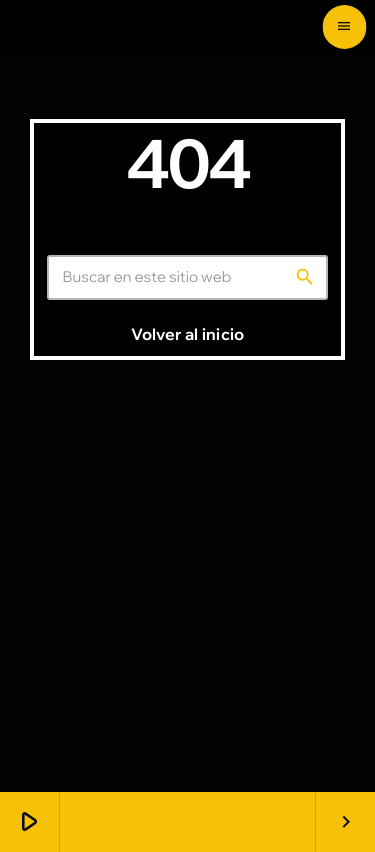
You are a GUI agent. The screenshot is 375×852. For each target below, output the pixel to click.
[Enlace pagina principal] (58, 27)
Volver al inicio (187, 334)
